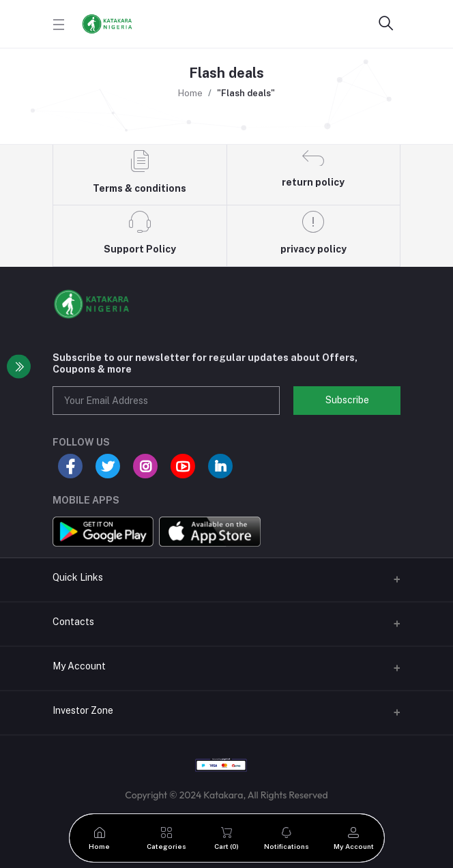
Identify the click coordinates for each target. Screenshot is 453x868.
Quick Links (78, 577)
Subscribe (347, 400)
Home (190, 93)
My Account (79, 666)
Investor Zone (83, 710)
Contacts (73, 622)
